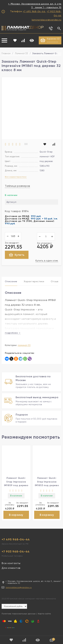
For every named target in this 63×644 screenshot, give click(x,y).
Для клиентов (11, 568)
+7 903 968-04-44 (16, 552)
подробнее (13, 333)
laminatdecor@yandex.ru (47, 20)
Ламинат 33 (21, 53)
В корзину (16, 515)
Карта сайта (44, 614)
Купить (17, 255)
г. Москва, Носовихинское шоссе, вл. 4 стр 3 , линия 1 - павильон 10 (35, 6)
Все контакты (11, 563)
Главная (6, 53)
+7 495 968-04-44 (34, 11)
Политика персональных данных (19, 614)
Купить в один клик (47, 261)
